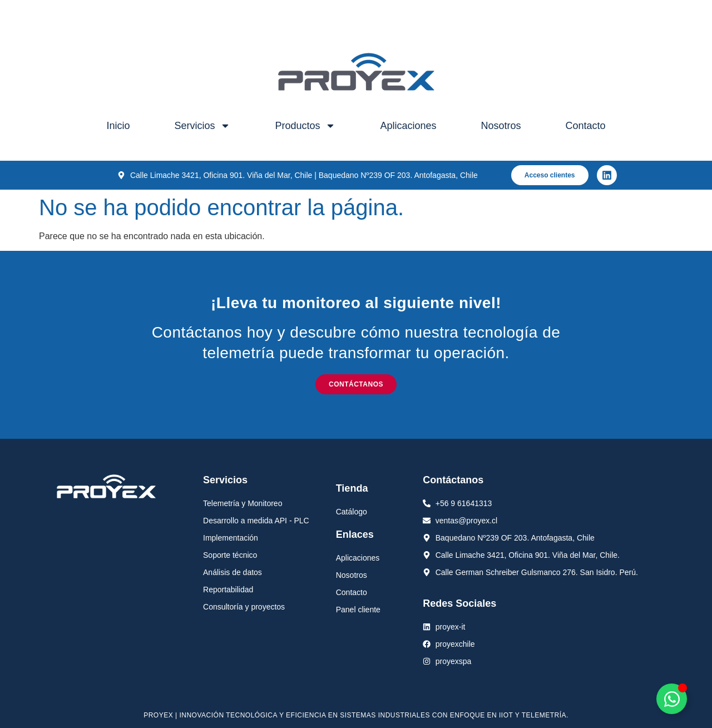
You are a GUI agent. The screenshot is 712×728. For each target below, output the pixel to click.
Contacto (586, 126)
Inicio (118, 126)
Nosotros (501, 126)
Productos (305, 126)
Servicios (202, 126)
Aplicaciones (408, 126)
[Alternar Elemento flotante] (672, 699)
